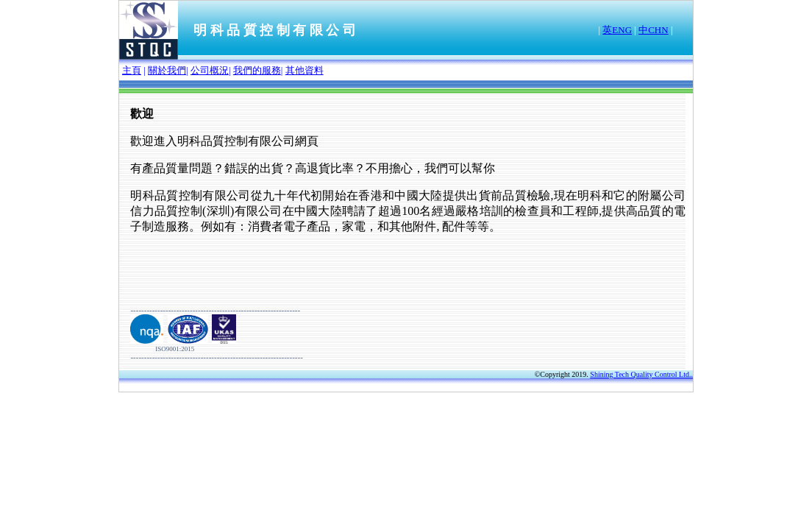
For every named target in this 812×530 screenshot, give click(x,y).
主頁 (132, 70)
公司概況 (210, 70)
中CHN (653, 30)
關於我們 (167, 70)
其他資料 (304, 70)
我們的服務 (257, 70)
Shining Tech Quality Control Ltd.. (641, 374)
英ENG (617, 30)
